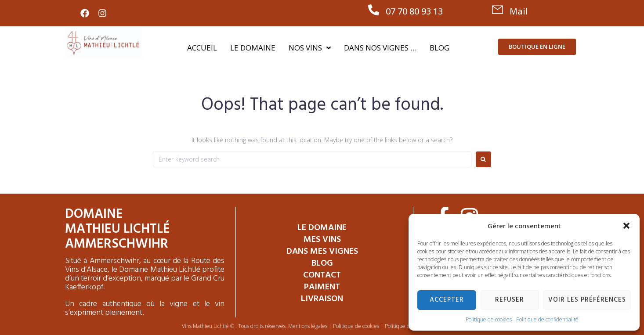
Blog (322, 263)
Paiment (322, 287)
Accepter (447, 300)
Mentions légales (308, 326)
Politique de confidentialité (547, 319)
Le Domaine (322, 228)
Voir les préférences (587, 300)
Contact (322, 275)
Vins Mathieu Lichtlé (205, 326)
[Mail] (497, 10)
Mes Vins (322, 240)
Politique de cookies (489, 319)
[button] (626, 226)
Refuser (510, 300)
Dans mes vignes (322, 252)
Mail (519, 11)
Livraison (322, 299)
